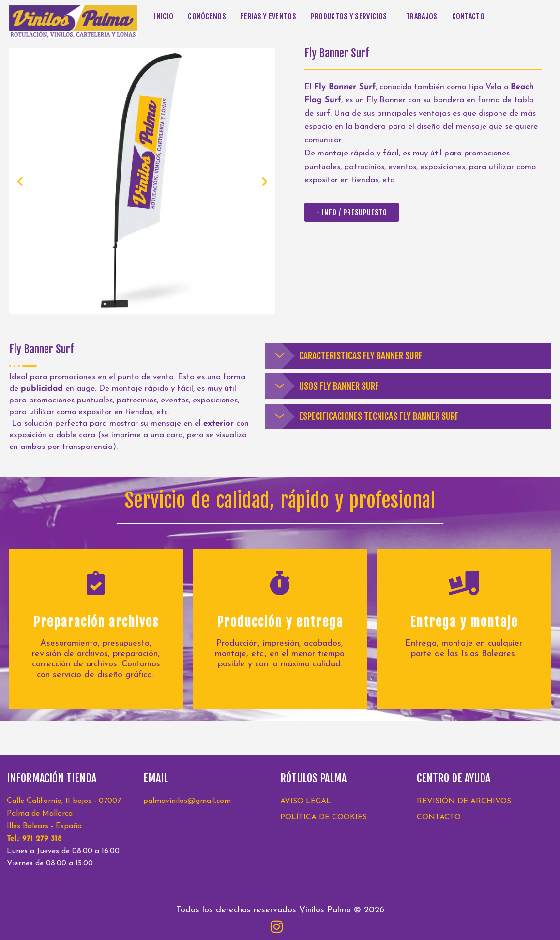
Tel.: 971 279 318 (34, 839)
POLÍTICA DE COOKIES (324, 817)
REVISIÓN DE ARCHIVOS (464, 801)
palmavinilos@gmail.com (187, 801)
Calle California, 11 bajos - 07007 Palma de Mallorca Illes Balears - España (64, 814)
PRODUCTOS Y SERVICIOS (349, 16)
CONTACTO (468, 16)
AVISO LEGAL (306, 801)
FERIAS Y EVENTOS (268, 16)
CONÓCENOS (207, 16)
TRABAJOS (422, 16)
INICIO (164, 16)
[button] (351, 16)
